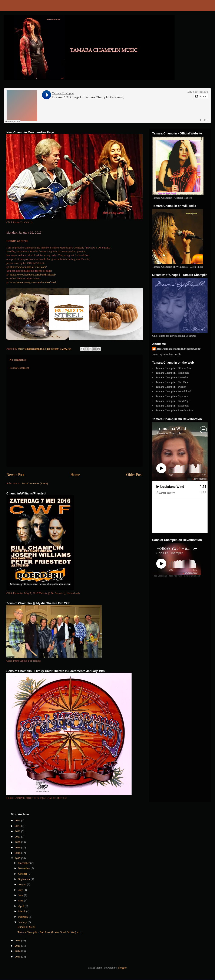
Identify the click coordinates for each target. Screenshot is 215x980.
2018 (18, 853)
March (22, 911)
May (21, 900)
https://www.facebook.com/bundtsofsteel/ (33, 275)
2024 (18, 820)
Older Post (134, 475)
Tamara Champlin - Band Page (173, 401)
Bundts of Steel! (27, 927)
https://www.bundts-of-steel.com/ (28, 267)
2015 (18, 946)
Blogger (122, 968)
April (22, 906)
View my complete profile (167, 354)
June (21, 895)
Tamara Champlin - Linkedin (172, 377)
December (24, 863)
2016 (18, 940)
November (24, 868)
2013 (18, 957)
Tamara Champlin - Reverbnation (174, 410)
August (23, 884)
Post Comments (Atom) (35, 483)
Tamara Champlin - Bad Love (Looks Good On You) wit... (50, 932)
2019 (18, 847)
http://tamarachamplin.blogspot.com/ (178, 349)
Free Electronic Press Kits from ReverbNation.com (177, 576)
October (23, 874)
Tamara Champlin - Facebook (172, 406)
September (25, 879)
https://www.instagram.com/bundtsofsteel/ (33, 282)
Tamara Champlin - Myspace (172, 396)
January (23, 922)
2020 (18, 842)
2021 (18, 837)
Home (75, 475)
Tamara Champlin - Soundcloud (173, 391)
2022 (18, 831)
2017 (18, 858)
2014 (18, 951)
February (24, 917)
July (21, 890)
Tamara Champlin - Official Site (173, 368)
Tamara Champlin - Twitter (171, 387)
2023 (18, 826)
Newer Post (15, 475)
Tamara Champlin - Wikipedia (172, 373)
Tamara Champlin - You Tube (172, 382)
